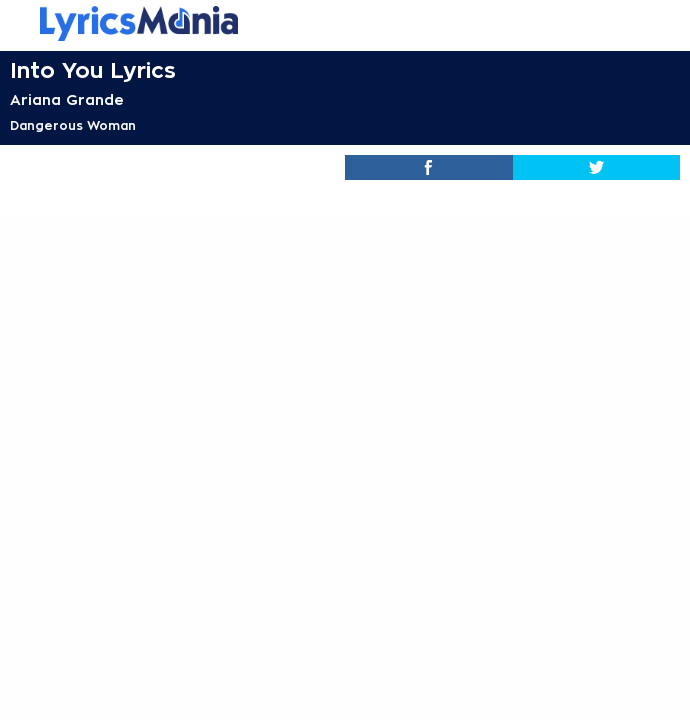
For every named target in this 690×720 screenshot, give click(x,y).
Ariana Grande (67, 100)
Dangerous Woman (73, 126)
